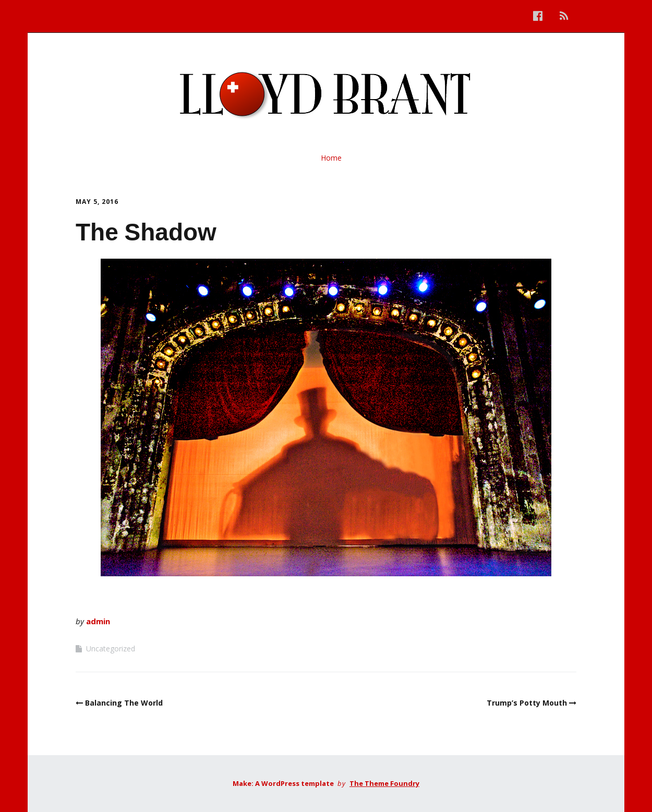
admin (98, 621)
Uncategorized (111, 649)
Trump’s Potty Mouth (527, 703)
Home (331, 158)
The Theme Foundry (384, 783)
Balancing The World (124, 703)
